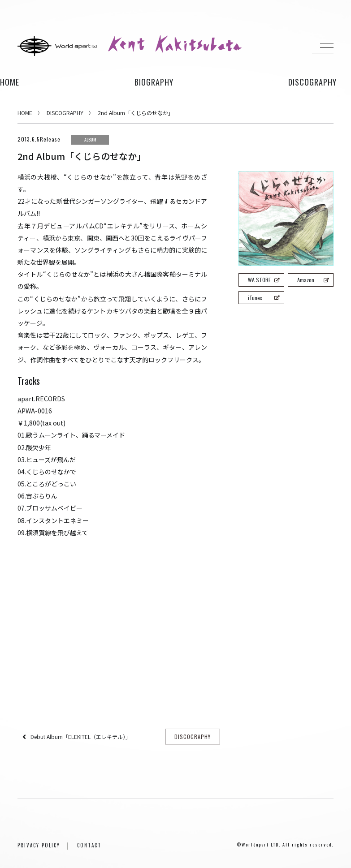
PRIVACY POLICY (39, 845)
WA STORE (263, 280)
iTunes (263, 298)
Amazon (313, 280)
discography (312, 82)
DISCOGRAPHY (65, 113)
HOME (10, 82)
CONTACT (89, 845)
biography (154, 82)
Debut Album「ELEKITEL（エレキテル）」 (81, 737)
